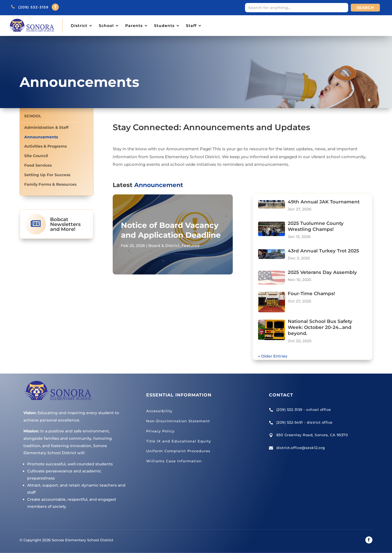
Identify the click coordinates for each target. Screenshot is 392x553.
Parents (134, 26)
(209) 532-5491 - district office (304, 422)
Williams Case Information (174, 461)
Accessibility (159, 411)
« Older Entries (273, 356)
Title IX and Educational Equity (179, 441)
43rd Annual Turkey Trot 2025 (323, 251)
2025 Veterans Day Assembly (322, 272)
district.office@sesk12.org (301, 448)
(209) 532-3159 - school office (304, 410)
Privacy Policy (160, 431)
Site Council (36, 156)
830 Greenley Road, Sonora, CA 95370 (312, 435)
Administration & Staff (46, 128)
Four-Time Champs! (311, 294)
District (79, 26)
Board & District (164, 246)
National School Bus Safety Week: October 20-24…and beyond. (320, 327)
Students (164, 26)
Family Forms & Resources (50, 184)
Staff (191, 26)
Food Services (38, 165)
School (106, 26)
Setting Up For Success (47, 175)
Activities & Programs (45, 146)
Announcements (41, 137)
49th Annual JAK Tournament (324, 202)
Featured (191, 246)
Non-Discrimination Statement (178, 421)
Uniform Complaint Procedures (178, 451)
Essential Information (179, 395)
